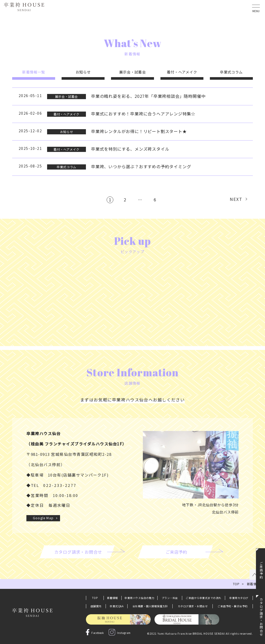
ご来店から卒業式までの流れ (204, 598)
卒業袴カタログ (239, 598)
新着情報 (113, 598)
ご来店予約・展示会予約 (233, 606)
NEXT (236, 199)
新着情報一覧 (34, 72)
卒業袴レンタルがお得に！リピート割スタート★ (139, 131)
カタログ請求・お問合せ (193, 606)
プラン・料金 (170, 598)
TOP (95, 598)
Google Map (43, 518)
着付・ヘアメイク (182, 72)
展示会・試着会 (133, 72)
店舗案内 (96, 606)
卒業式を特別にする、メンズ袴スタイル (130, 149)
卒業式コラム (231, 72)
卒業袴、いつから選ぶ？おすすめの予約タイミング (141, 166)
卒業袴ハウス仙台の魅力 (139, 598)
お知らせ (83, 72)
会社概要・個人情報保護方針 (150, 606)
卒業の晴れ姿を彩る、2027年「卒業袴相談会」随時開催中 (148, 96)
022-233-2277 (60, 485)
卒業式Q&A (117, 606)
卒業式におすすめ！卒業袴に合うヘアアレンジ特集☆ (143, 114)
